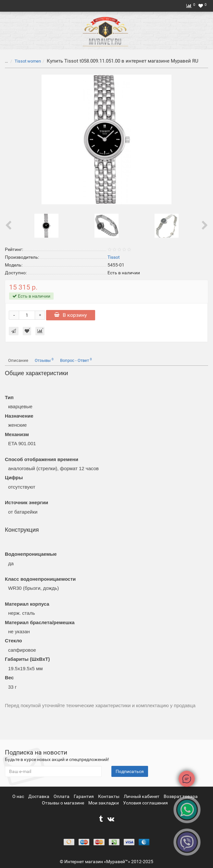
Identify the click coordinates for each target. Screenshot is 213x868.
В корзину (71, 315)
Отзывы (44, 360)
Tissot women (28, 61)
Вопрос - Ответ (76, 360)
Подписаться (130, 771)
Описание (18, 360)
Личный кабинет (142, 796)
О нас (19, 796)
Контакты (109, 796)
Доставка (39, 796)
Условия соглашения (145, 803)
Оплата (62, 796)
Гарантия (84, 796)
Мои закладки (104, 803)
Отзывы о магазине (63, 803)
